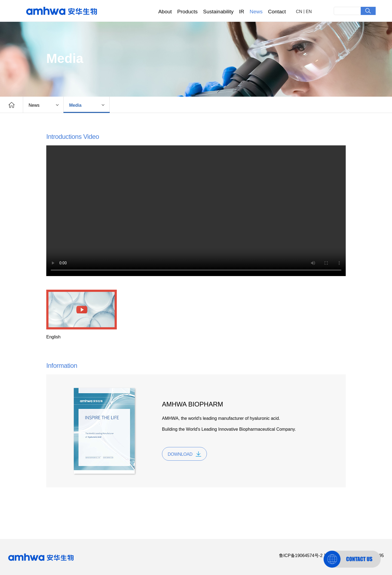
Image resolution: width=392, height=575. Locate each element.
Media (75, 105)
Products (187, 12)
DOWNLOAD (180, 454)
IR (242, 12)
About (165, 12)
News (256, 12)
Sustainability (218, 12)
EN (309, 12)
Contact (277, 12)
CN (299, 12)
